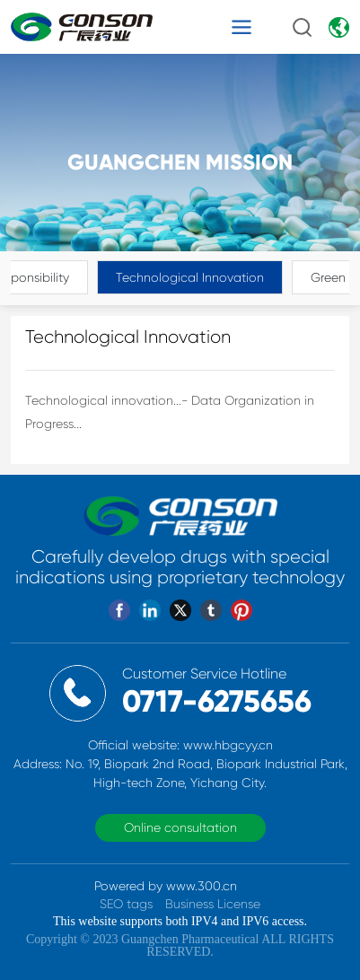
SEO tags (126, 904)
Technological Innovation (190, 277)
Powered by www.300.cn (166, 886)
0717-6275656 (217, 701)
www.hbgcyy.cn (228, 745)
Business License (213, 904)
